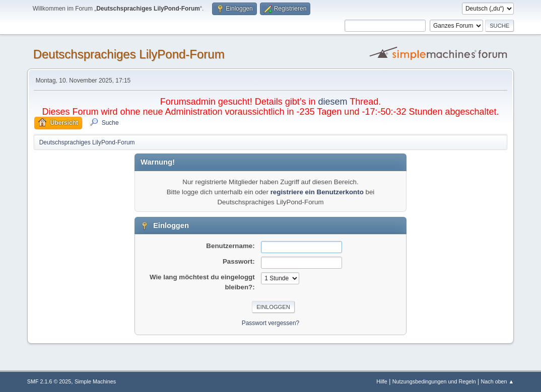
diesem (333, 102)
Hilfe (382, 381)
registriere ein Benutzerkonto (317, 192)
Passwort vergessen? (271, 323)
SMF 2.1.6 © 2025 (49, 381)
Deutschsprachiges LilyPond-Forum (129, 54)
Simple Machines (95, 381)
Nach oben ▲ (497, 381)
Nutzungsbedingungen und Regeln (434, 381)
